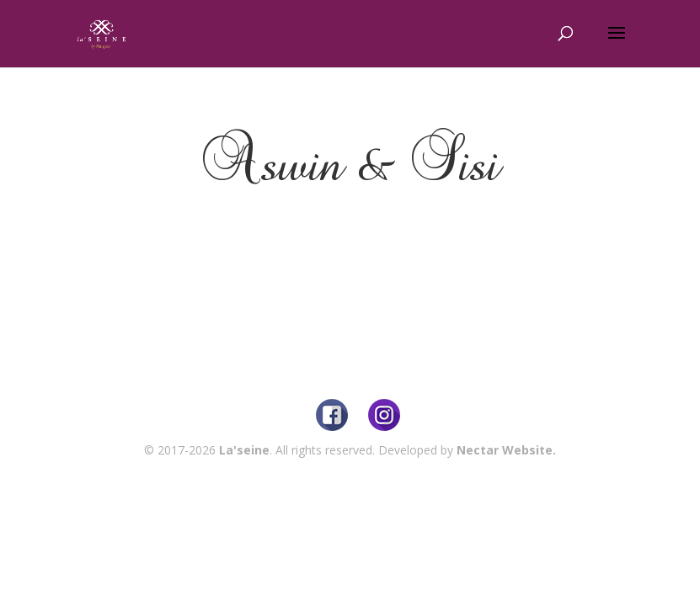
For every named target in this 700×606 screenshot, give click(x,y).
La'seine (244, 450)
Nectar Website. (506, 450)
